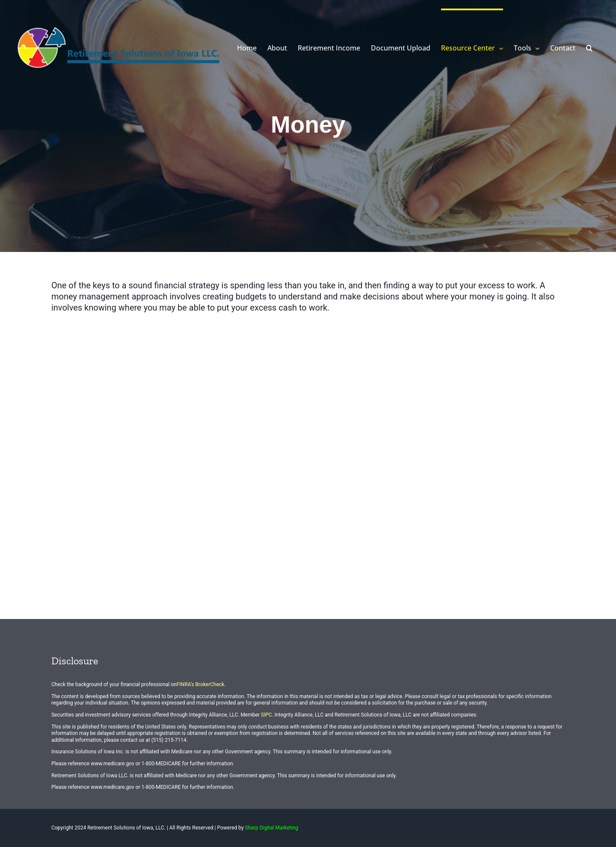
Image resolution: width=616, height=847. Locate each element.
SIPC (267, 715)
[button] (589, 47)
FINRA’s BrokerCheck (201, 684)
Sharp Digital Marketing (272, 828)
